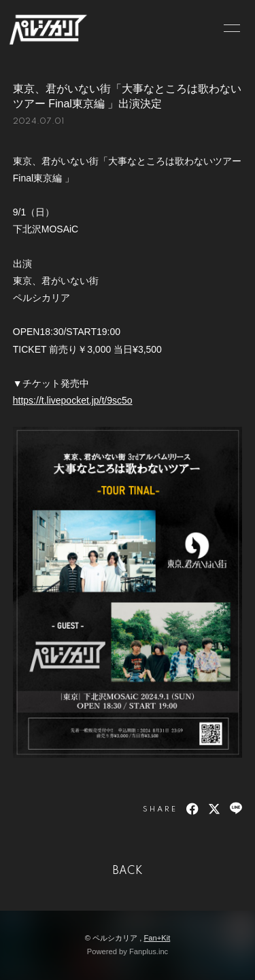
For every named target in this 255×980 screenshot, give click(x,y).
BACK (128, 871)
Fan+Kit (157, 938)
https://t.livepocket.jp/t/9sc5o (73, 400)
